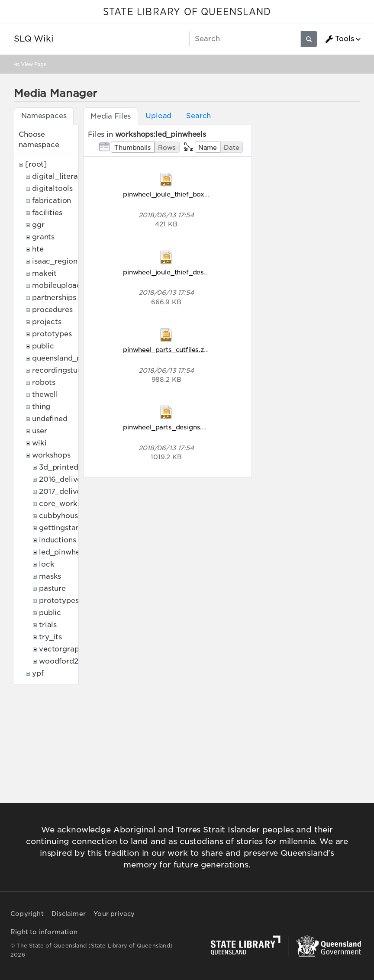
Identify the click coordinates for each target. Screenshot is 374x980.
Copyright (27, 914)
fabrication (52, 201)
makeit (44, 273)
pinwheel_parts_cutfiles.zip (166, 350)
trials (48, 625)
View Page (34, 64)
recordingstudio (61, 370)
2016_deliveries (67, 479)
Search (198, 116)
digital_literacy (59, 176)
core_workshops (68, 504)
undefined (50, 419)
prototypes (52, 334)
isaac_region (55, 261)
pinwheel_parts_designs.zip (167, 427)
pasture (52, 588)
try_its (50, 637)
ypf (38, 673)
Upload (158, 116)
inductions (57, 540)
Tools (339, 39)
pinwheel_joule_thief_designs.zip (176, 272)
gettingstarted (65, 528)
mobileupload (57, 285)
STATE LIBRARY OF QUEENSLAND (187, 12)
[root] (36, 164)
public (43, 346)
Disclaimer (69, 914)
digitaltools (52, 189)
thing (41, 407)
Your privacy (114, 914)
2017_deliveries (66, 492)
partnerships (54, 298)
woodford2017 (64, 661)
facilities (47, 213)
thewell (45, 395)
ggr (38, 225)
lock (47, 564)
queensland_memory (69, 358)
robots (44, 382)
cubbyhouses (62, 516)
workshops (51, 455)
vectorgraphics (66, 649)
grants (43, 237)
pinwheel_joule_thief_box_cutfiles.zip (183, 194)
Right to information (44, 932)
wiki (39, 443)
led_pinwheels (64, 552)
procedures (52, 310)
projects (47, 322)
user (39, 431)
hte (38, 249)
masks (50, 576)
